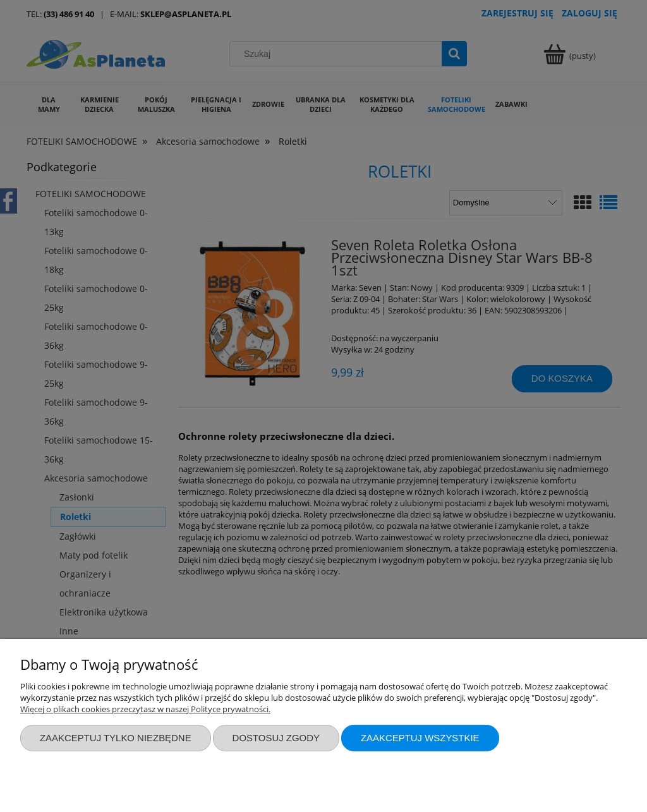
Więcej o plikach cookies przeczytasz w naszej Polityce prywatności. (145, 709)
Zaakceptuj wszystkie (420, 738)
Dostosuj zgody (276, 738)
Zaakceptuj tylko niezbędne (116, 738)
